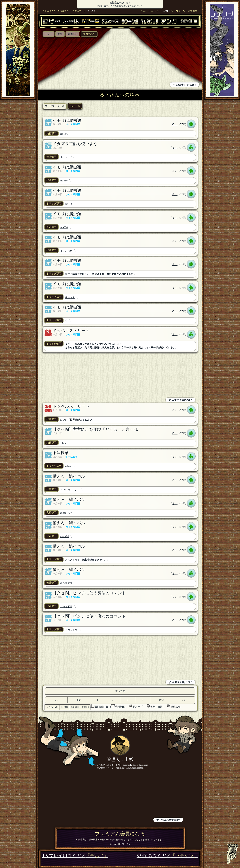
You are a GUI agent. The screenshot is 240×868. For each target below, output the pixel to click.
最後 (161, 700)
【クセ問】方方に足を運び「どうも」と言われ (95, 429)
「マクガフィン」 (70, 490)
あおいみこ (66, 513)
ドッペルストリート (71, 331)
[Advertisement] (80, 60)
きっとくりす (72, 560)
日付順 (65, 707)
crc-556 (64, 134)
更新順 (85, 707)
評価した (73, 34)
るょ (174, 124)
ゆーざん (70, 297)
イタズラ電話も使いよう (75, 144)
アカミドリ (66, 606)
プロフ (49, 34)
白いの (64, 420)
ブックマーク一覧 (55, 106)
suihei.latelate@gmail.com (136, 765)
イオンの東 (66, 251)
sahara (63, 443)
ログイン (180, 11)
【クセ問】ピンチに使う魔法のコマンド (89, 593)
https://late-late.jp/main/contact (130, 768)
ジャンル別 (52, 707)
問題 (60, 34)
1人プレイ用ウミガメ (75, 856)
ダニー (69, 344)
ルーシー (65, 157)
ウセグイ (126, 844)
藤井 (67, 274)
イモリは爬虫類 (67, 120)
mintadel (64, 536)
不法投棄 (61, 453)
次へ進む (120, 691)
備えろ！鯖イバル (69, 476)
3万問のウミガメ (167, 856)
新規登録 (193, 11)
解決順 (75, 707)
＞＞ (184, 700)
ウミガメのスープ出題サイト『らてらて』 (63, 11)
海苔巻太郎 (66, 583)
